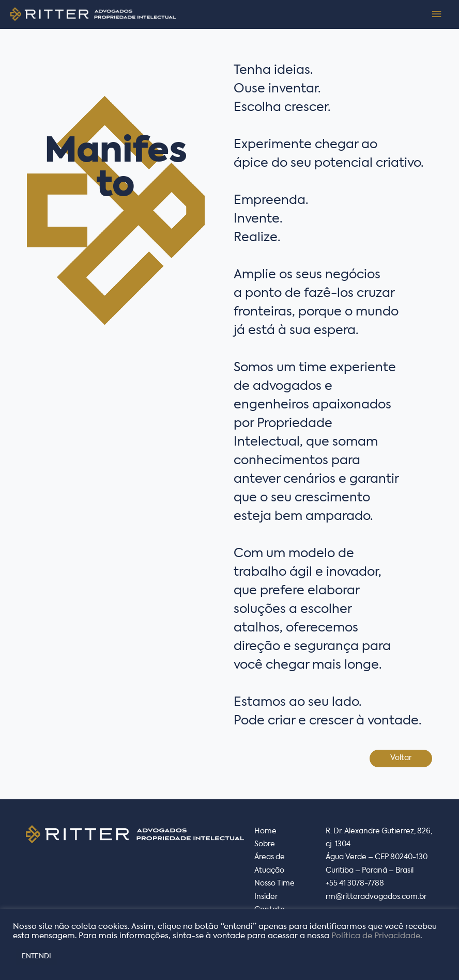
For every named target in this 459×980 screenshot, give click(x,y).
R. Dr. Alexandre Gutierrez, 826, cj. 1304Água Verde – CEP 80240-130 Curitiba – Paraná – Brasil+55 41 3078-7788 (379, 858)
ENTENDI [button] (36, 957)
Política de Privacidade (376, 936)
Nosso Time (274, 883)
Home (265, 831)
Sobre (265, 844)
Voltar (401, 758)
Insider (266, 897)
